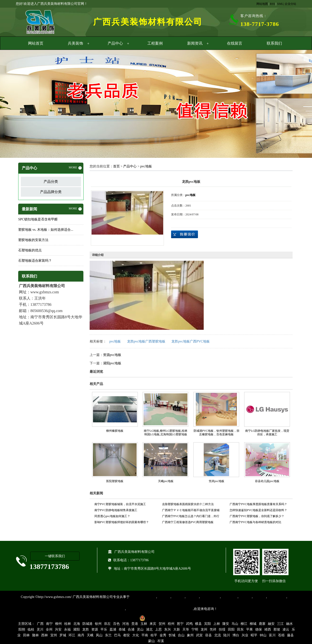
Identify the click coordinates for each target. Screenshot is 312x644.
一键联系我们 (55, 556)
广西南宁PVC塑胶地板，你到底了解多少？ (257, 516)
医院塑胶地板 (115, 481)
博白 (236, 635)
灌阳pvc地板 (112, 363)
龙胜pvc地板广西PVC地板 (190, 341)
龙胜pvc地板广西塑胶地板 (146, 341)
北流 (218, 635)
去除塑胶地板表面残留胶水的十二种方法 (188, 504)
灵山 (140, 629)
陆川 (227, 635)
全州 (49, 629)
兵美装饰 (75, 43)
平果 (249, 629)
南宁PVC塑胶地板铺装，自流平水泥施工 (120, 504)
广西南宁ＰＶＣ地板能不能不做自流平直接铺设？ (191, 511)
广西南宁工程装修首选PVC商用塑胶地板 (188, 522)
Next (296, 105)
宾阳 (208, 624)
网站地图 (262, 4)
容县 (208, 635)
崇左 (107, 624)
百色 (116, 624)
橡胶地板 (178, 597)
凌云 (286, 629)
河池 (126, 624)
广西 (40, 624)
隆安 (226, 624)
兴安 (58, 629)
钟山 (263, 635)
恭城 (122, 629)
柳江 (244, 624)
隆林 (35, 635)
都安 (127, 635)
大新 (177, 629)
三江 (280, 624)
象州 (190, 635)
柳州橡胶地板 (115, 431)
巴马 (117, 635)
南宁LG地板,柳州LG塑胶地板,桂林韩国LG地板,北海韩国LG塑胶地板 (166, 433)
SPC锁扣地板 (277, 597)
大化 (136, 635)
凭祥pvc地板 (217, 481)
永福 (67, 629)
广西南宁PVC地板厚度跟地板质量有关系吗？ (258, 504)
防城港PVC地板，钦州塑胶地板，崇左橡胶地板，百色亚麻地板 (217, 433)
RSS (272, 4)
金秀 (163, 635)
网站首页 (36, 43)
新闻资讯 (195, 43)
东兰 (108, 635)
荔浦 (113, 629)
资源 (95, 629)
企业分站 (290, 4)
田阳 (231, 629)
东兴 (168, 629)
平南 (145, 635)
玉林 (144, 624)
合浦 (131, 629)
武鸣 (189, 624)
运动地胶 (192, 597)
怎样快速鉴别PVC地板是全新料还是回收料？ (258, 510)
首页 (116, 166)
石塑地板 (259, 597)
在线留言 (235, 43)
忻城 (172, 635)
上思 (158, 629)
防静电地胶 (229, 597)
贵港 (135, 624)
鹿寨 (262, 624)
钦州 (98, 624)
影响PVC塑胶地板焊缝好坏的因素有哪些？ (122, 522)
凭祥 (213, 629)
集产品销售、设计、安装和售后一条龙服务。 (159, 609)
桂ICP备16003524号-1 (121, 618)
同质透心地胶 (210, 597)
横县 (198, 624)
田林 (26, 635)
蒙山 (151, 641)
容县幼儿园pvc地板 (267, 481)
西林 (45, 635)
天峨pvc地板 (166, 481)
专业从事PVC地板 (143, 597)
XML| (280, 4)
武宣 (199, 635)
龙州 (204, 629)
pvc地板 (146, 166)
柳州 (58, 624)
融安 (271, 624)
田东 (240, 629)
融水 (289, 624)
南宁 (49, 624)
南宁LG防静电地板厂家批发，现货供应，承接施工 (267, 433)
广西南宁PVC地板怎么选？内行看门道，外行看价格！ (191, 517)
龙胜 (86, 629)
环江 (72, 635)
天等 (186, 629)
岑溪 (161, 641)
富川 (272, 635)
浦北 (149, 629)
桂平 (154, 635)
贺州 (162, 624)
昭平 (254, 635)
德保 (259, 629)
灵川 (40, 629)
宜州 (54, 635)
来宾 (153, 624)
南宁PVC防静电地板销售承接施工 (116, 510)
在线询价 (185, 234)
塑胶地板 (164, 597)
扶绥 (222, 629)
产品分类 (51, 182)
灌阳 (76, 629)
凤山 (99, 635)
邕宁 (180, 624)
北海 (77, 624)
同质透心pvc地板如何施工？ (112, 516)
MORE (75, 168)
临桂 (31, 629)
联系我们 (274, 43)
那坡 (277, 629)
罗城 (63, 635)
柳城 (253, 624)
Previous (16, 105)
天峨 (90, 635)
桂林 (68, 624)
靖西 (268, 629)
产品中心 (115, 43)
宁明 (195, 629)
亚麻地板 (245, 597)
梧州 (171, 624)
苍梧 (281, 635)
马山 (235, 624)
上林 (217, 624)
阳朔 (22, 629)
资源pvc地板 (112, 355)
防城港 (87, 624)
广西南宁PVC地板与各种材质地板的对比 (255, 522)
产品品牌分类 (51, 192)
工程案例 (155, 43)
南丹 (81, 635)
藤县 (290, 635)
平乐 (104, 629)
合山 (181, 635)
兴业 (245, 635)
